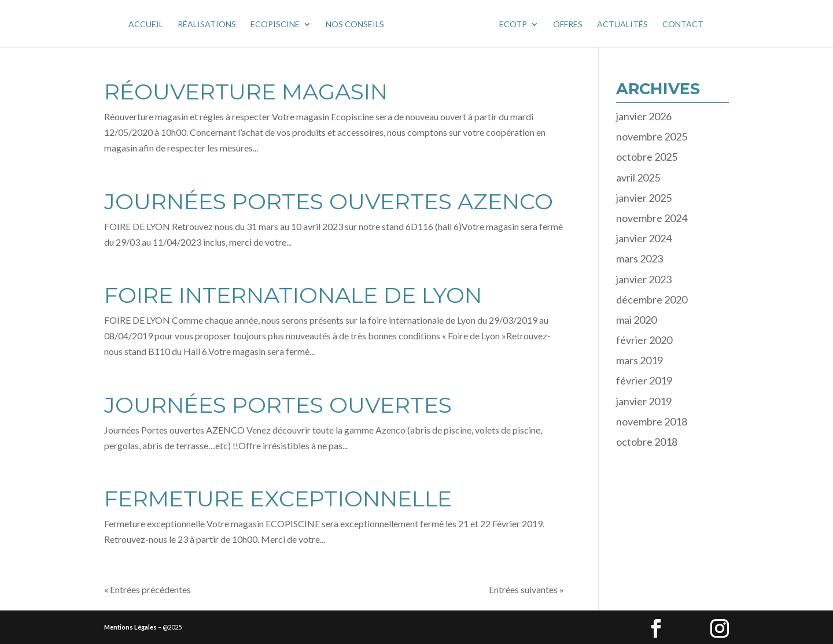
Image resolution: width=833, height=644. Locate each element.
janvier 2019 (644, 401)
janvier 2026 (644, 116)
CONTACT (683, 25)
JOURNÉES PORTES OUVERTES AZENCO (329, 201)
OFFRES (568, 25)
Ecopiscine (275, 25)
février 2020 (644, 340)
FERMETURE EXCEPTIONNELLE (278, 499)
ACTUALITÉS (622, 25)
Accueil (146, 25)
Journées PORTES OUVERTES (278, 405)
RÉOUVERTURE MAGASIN (246, 92)
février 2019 (644, 380)
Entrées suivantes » (526, 589)
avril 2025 (638, 177)
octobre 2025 (647, 157)
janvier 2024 (644, 238)
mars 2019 (640, 360)
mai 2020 (636, 320)
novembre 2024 (652, 218)
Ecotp (513, 25)
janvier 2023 (644, 279)
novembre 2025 (652, 136)
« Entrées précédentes (148, 589)
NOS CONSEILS (355, 25)
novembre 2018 (652, 421)
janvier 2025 (644, 198)
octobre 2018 (647, 442)
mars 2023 (640, 258)
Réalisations (207, 25)
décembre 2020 (652, 299)
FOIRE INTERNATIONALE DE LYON (293, 295)
